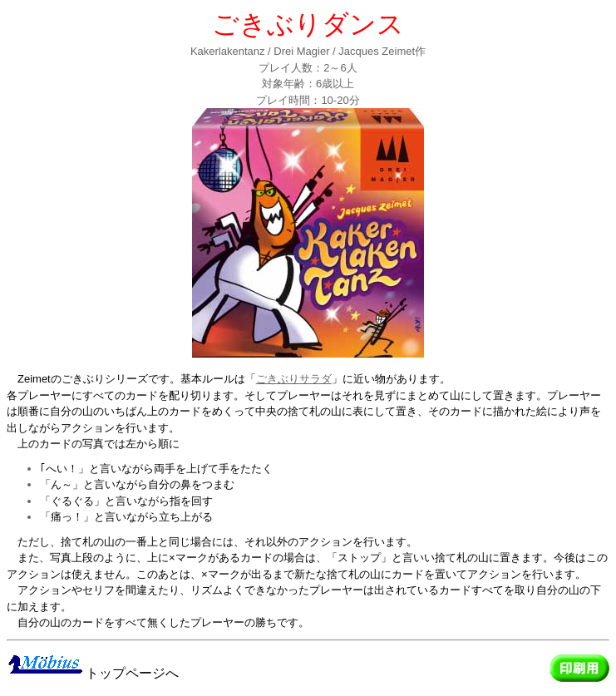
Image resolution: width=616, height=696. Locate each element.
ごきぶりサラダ (294, 379)
